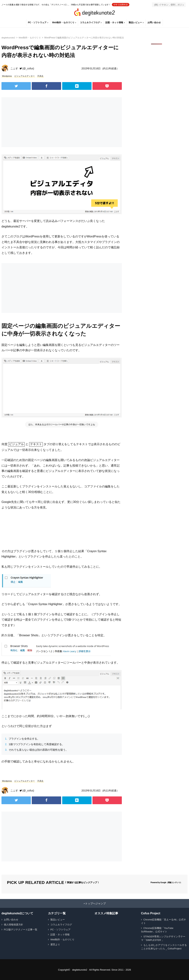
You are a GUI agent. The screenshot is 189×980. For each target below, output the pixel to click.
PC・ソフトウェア (37, 23)
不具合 (40, 76)
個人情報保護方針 (13, 924)
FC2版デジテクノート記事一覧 (21, 929)
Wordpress (7, 76)
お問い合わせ (154, 23)
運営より (55, 944)
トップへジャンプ (95, 903)
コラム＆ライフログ (90, 23)
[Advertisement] (31, 122)
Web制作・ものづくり (63, 23)
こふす (14, 68)
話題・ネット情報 (114, 23)
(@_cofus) (28, 68)
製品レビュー (135, 23)
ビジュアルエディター (25, 76)
